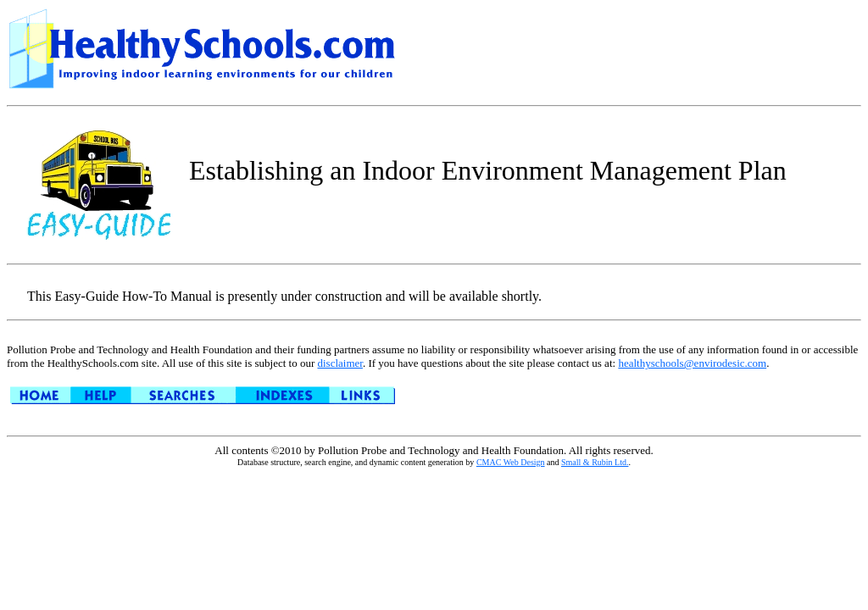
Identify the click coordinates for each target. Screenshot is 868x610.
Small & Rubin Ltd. (595, 462)
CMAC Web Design (511, 462)
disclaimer (339, 363)
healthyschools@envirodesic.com (692, 363)
